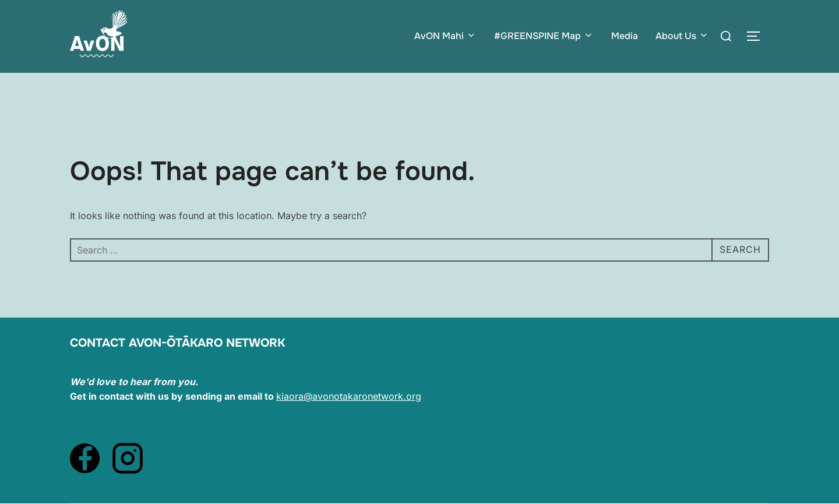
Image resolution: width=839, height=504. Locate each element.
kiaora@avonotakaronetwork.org (349, 396)
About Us (682, 36)
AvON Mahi (445, 36)
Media (625, 36)
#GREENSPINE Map (544, 36)
